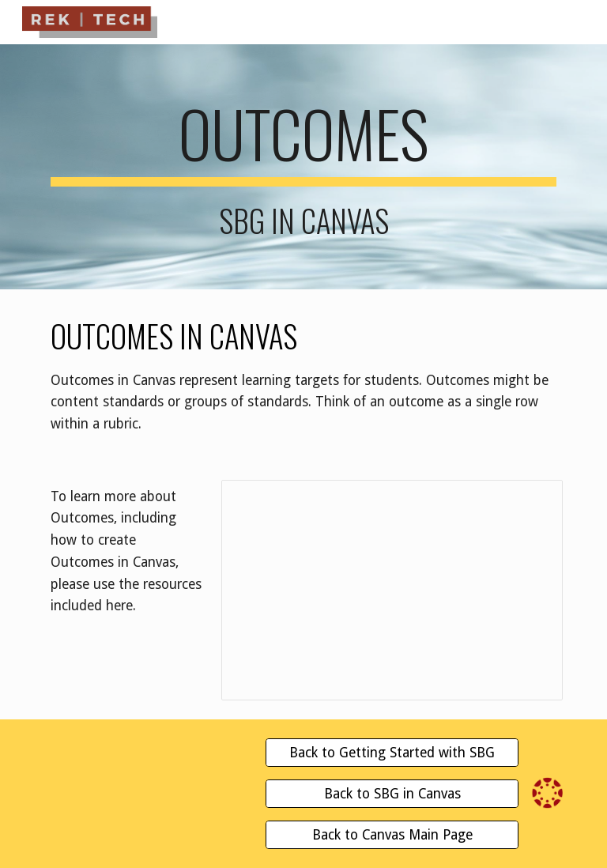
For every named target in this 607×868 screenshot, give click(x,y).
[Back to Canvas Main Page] (392, 835)
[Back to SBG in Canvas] (392, 794)
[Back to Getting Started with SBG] (392, 753)
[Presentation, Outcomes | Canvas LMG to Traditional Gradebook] (392, 591)
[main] (303, 167)
